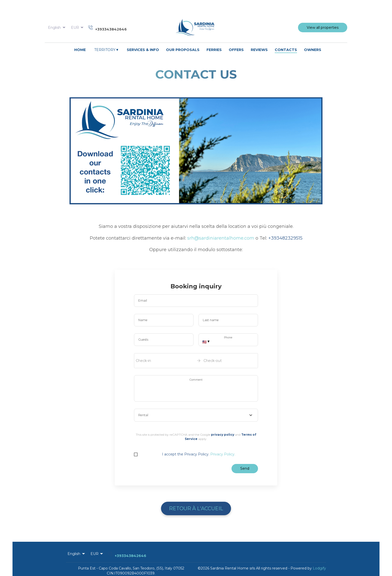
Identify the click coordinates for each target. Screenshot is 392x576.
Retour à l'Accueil (196, 508)
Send (245, 468)
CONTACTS (286, 50)
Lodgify (319, 568)
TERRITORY (106, 50)
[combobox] (196, 415)
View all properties (323, 28)
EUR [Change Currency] (78, 28)
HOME (80, 50)
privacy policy (223, 435)
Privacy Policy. (223, 454)
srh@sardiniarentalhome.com (221, 238)
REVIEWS (259, 50)
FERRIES (214, 50)
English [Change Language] (57, 28)
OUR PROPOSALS (183, 50)
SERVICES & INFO (143, 50)
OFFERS (236, 50)
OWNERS (313, 50)
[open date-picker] (196, 361)
